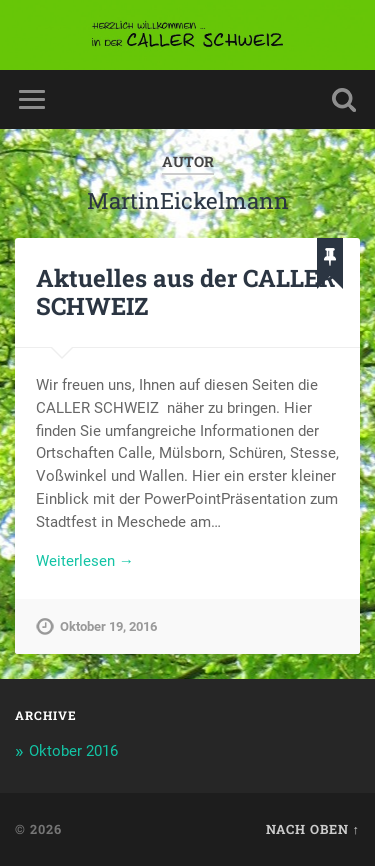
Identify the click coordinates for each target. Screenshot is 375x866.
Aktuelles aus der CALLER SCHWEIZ (186, 292)
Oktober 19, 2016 (108, 626)
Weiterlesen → (85, 561)
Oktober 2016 (73, 751)
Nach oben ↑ (313, 829)
